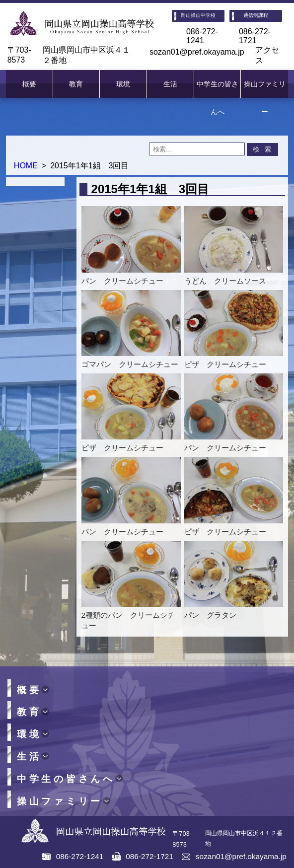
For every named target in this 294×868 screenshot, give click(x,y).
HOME (26, 166)
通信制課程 (256, 15)
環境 (123, 84)
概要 (29, 84)
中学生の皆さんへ (218, 98)
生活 (170, 84)
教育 (76, 84)
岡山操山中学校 (198, 15)
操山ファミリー (265, 98)
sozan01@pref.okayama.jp (197, 52)
